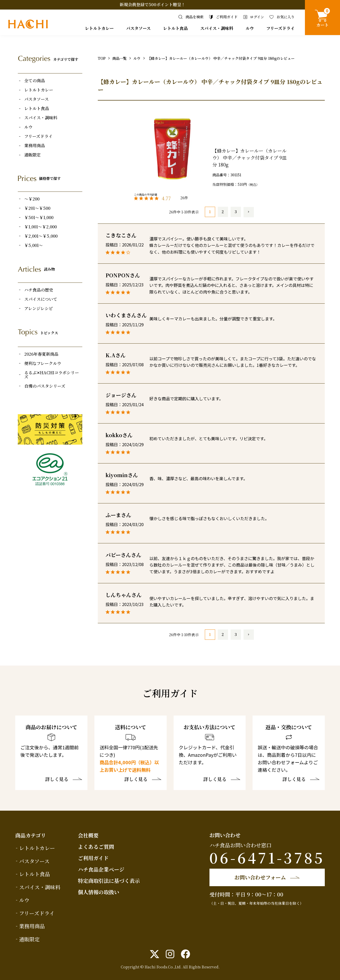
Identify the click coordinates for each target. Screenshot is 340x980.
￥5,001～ (34, 245)
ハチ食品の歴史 (39, 290)
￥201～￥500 (37, 208)
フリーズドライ (280, 28)
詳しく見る (57, 779)
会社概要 (88, 835)
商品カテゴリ (31, 835)
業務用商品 (35, 146)
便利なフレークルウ (43, 363)
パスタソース (138, 28)
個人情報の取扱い (99, 892)
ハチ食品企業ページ (101, 869)
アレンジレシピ (39, 309)
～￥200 (32, 199)
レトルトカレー (99, 28)
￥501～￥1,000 (39, 218)
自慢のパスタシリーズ (45, 386)
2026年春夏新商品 (41, 354)
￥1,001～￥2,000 (41, 227)
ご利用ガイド (93, 858)
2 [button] (223, 212)
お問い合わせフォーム (260, 877)
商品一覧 (119, 58)
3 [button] (236, 212)
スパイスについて (41, 299)
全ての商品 (35, 81)
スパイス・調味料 (217, 28)
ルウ (250, 28)
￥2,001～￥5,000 (41, 236)
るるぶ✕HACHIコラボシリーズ (52, 375)
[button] (249, 212)
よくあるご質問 (96, 847)
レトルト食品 (175, 28)
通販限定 (33, 155)
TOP (102, 58)
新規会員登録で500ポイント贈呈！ (152, 5)
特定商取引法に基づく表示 (109, 881)
